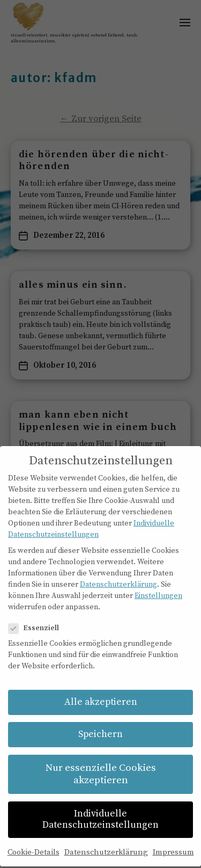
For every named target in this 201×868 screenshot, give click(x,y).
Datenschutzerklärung (118, 572)
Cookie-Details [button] (33, 839)
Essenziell (38, 616)
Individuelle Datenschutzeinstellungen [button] (100, 807)
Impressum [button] (173, 839)
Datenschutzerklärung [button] (106, 839)
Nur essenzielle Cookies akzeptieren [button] (101, 762)
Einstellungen (158, 583)
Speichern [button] (100, 722)
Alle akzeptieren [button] (101, 689)
